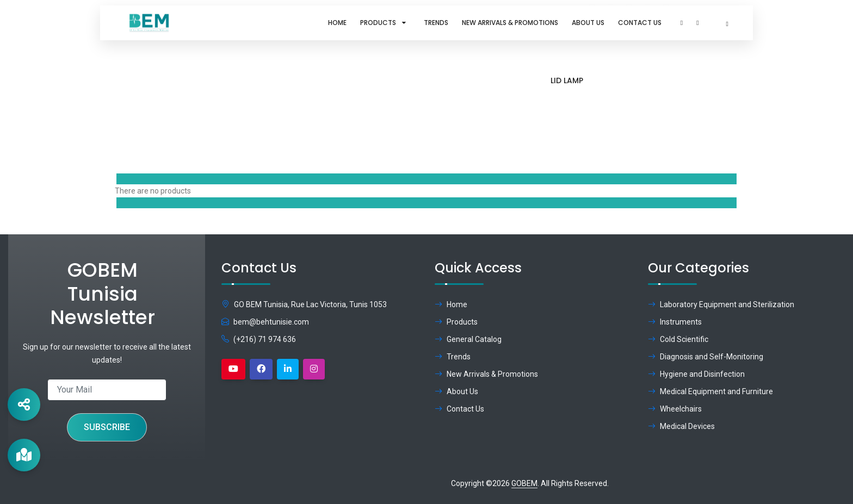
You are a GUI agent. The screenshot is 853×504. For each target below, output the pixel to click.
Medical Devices (681, 426)
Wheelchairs (675, 409)
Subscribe (107, 427)
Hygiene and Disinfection (696, 374)
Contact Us (640, 23)
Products (612, 96)
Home (337, 23)
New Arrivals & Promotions (510, 23)
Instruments (675, 322)
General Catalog (468, 339)
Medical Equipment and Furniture (710, 391)
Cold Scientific (678, 339)
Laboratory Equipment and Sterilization (721, 304)
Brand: (670, 96)
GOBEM (524, 483)
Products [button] (385, 23)
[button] (682, 23)
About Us (588, 23)
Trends (436, 23)
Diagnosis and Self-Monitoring (706, 357)
